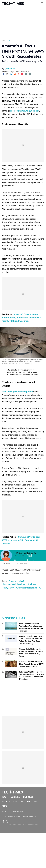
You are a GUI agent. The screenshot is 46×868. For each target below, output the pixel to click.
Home (3, 40)
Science (15, 797)
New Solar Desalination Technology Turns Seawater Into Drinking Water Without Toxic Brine (31, 627)
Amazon (13, 581)
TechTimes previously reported (17, 392)
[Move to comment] (30, 74)
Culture (18, 801)
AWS (22, 581)
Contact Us (18, 812)
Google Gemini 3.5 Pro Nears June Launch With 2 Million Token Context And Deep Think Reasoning (31, 640)
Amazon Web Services (14, 584)
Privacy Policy (30, 816)
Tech (8, 40)
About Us (6, 812)
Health (6, 801)
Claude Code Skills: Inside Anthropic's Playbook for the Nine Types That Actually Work (31, 652)
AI (40, 588)
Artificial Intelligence (26, 588)
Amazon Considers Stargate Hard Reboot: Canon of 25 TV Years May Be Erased (31, 664)
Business (32, 584)
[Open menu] (42, 3)
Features (32, 801)
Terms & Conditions (11, 816)
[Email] (26, 74)
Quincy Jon (10, 68)
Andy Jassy (8, 588)
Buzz (5, 806)
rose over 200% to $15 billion (25, 111)
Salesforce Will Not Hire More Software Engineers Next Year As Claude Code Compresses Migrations (32, 675)
